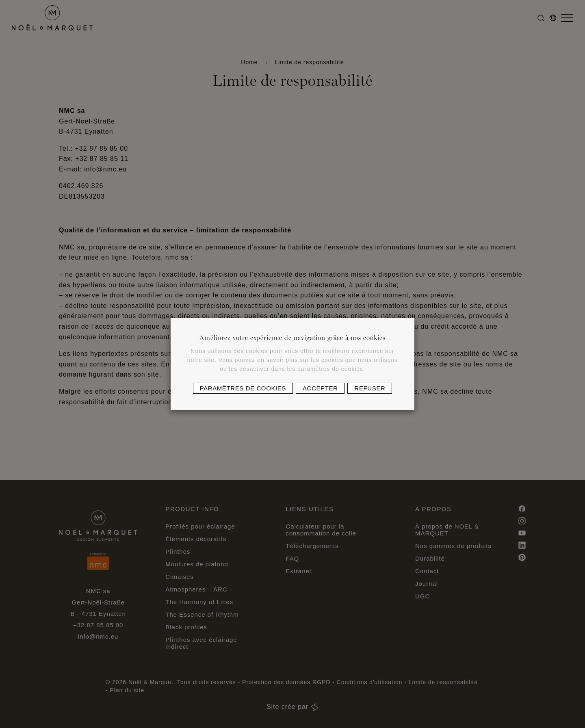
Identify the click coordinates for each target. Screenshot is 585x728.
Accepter (320, 388)
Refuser (370, 388)
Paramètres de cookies (243, 388)
